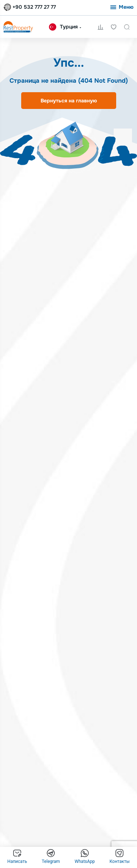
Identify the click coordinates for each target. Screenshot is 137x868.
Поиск (127, 27)
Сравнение (100, 27)
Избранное (114, 27)
